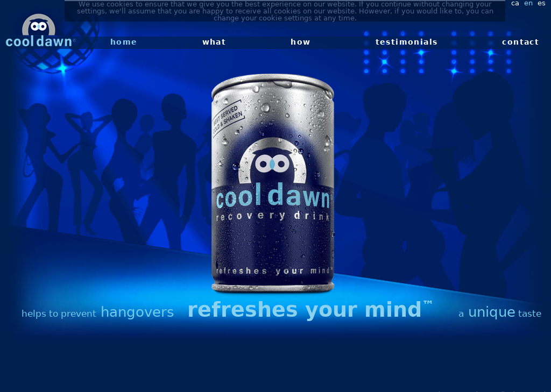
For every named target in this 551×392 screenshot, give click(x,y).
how (301, 42)
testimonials (407, 42)
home (124, 42)
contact (521, 42)
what (214, 42)
